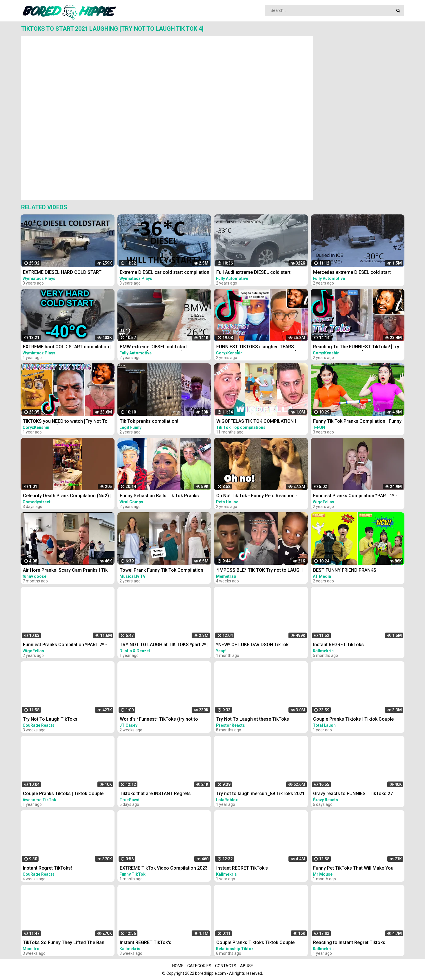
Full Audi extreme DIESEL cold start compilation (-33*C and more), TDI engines (253, 273)
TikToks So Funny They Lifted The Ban (64, 942)
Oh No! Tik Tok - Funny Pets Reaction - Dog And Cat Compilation (257, 496)
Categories (199, 966)
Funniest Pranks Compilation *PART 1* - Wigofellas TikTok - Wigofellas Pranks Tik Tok (358, 496)
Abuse (247, 966)
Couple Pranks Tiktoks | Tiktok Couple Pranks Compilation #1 (353, 720)
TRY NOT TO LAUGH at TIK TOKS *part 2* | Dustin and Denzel (164, 645)
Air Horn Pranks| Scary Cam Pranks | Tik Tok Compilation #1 (65, 571)
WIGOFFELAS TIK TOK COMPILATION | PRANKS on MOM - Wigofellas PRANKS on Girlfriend (261, 422)
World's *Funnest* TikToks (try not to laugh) (159, 720)
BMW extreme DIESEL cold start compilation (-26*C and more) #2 (155, 347)
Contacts (226, 966)
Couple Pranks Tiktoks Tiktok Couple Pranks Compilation (255, 943)
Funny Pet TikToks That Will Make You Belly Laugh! (353, 869)
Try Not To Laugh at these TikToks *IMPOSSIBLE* (253, 720)
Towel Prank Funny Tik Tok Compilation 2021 (161, 571)
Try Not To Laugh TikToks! (51, 719)
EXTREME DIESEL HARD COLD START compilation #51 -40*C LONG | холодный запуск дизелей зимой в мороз (67, 273)
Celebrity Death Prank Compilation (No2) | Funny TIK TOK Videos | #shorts (67, 496)
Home (178, 966)
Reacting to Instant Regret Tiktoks (349, 942)
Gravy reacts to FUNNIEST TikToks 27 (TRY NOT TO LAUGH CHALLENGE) (353, 794)
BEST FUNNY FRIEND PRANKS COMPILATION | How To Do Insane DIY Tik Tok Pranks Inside (357, 571)
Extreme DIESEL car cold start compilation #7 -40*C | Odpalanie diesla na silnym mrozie (165, 273)
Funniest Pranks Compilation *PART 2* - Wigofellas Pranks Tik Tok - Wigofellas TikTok (65, 645)
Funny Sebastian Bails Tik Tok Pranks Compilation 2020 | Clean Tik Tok (159, 496)
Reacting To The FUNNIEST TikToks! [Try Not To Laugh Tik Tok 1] (356, 347)
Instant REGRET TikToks (338, 645)
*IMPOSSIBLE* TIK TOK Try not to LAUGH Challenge (259, 571)
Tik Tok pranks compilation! (149, 421)
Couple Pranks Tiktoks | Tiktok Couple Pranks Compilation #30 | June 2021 (63, 794)
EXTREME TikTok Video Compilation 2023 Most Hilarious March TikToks (164, 869)
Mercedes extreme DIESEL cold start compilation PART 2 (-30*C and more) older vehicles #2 (353, 273)
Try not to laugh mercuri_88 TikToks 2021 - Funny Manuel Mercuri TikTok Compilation (260, 794)
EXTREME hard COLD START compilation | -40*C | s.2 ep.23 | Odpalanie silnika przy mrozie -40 (67, 347)
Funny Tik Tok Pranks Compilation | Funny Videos (357, 422)
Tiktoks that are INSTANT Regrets (155, 794)
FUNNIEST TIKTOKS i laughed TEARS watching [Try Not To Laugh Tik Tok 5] (256, 347)
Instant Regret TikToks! (47, 868)
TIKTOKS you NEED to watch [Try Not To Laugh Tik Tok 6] (65, 422)
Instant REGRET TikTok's (242, 868)
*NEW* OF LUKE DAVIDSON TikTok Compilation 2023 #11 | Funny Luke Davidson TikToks (254, 645)
